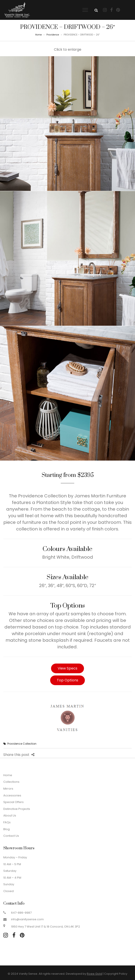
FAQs (7, 822)
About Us (10, 815)
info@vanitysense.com (27, 919)
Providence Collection (22, 744)
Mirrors (8, 789)
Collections (11, 782)
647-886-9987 (21, 913)
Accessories (12, 795)
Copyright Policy (116, 974)
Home (38, 35)
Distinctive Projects (17, 809)
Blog (7, 829)
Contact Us (11, 836)
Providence (53, 35)
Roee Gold (94, 974)
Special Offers (13, 802)
